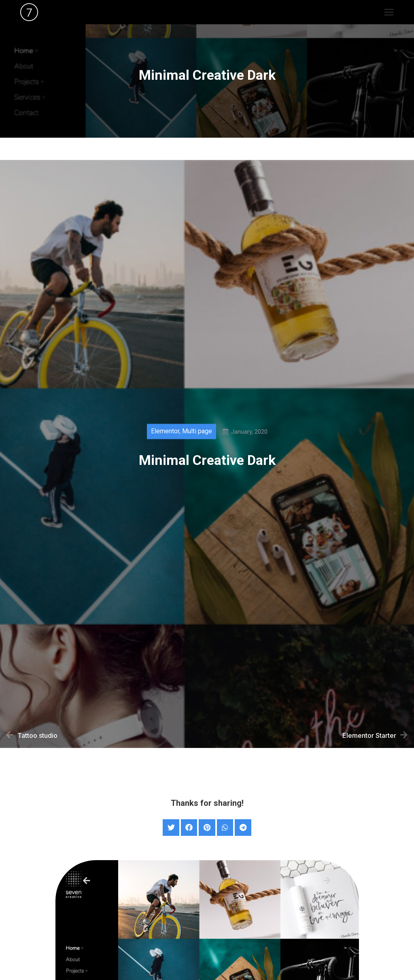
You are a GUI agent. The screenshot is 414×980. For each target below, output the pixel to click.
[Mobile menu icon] (389, 12)
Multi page (197, 436)
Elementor (165, 436)
